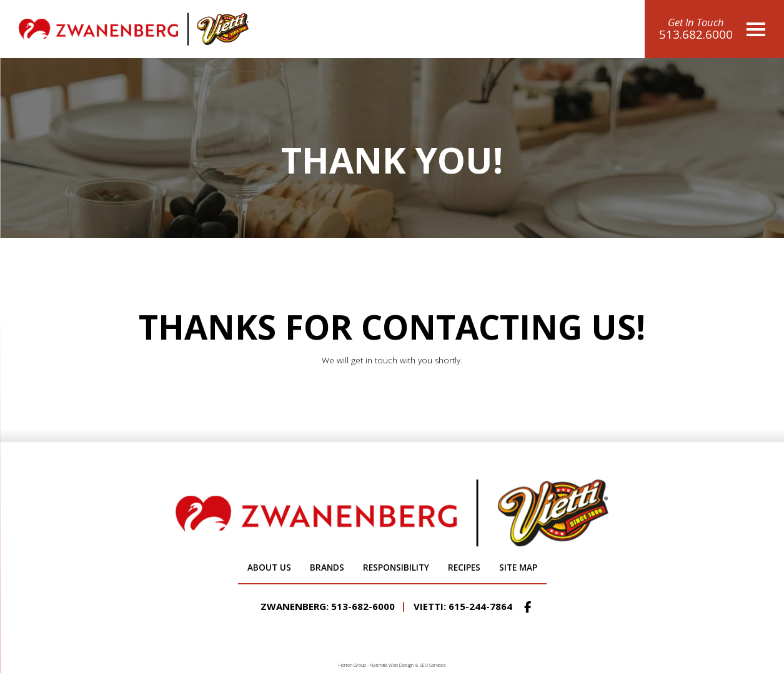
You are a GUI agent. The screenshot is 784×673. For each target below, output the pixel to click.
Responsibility (396, 567)
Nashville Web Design (392, 665)
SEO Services (433, 665)
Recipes (464, 567)
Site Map (518, 567)
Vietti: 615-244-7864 (463, 606)
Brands (327, 567)
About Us (269, 567)
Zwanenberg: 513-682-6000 (328, 606)
